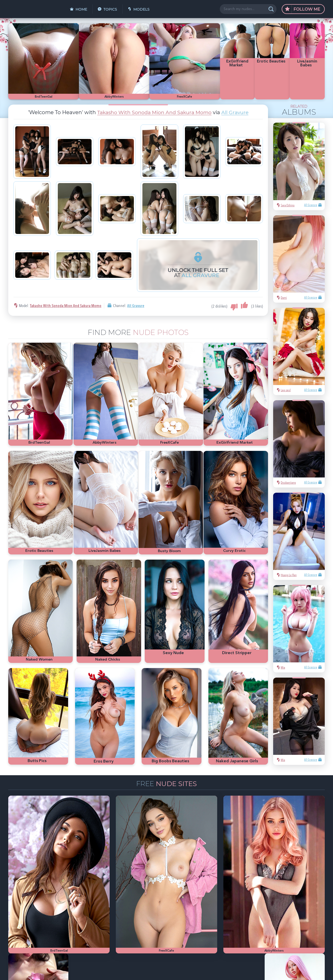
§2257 (202, 970)
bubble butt (293, 909)
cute (267, 917)
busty (278, 917)
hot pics (285, 901)
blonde (261, 909)
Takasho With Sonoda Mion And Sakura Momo (154, 92)
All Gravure (238, 92)
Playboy (247, 909)
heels (257, 917)
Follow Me (303, 9)
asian (245, 901)
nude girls (302, 901)
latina (245, 917)
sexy (256, 901)
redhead (311, 909)
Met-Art (276, 909)
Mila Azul (269, 901)
